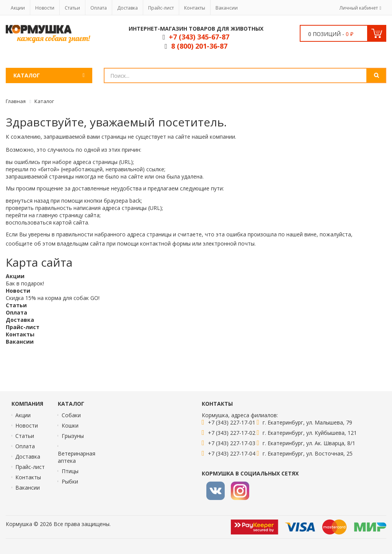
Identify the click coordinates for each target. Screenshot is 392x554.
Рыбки (70, 481)
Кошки (70, 425)
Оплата (99, 8)
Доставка (127, 8)
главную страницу (60, 215)
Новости (45, 8)
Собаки (71, 415)
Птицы (70, 471)
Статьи (72, 8)
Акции (18, 8)
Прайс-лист (161, 8)
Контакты (195, 8)
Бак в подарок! (25, 283)
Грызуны (73, 436)
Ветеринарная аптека (77, 457)
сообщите (19, 243)
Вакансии (227, 8)
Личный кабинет (359, 8)
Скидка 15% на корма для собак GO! (53, 298)
